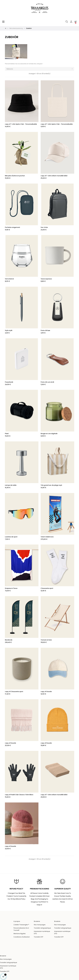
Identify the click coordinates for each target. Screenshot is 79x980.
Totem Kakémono (47, 537)
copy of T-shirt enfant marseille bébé (54, 176)
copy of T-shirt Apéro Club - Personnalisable (21, 124)
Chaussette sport (47, 588)
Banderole (9, 640)
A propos (17, 921)
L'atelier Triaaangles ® (21, 925)
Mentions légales (20, 934)
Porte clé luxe (45, 331)
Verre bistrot (9, 279)
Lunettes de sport (11, 537)
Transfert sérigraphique (42, 928)
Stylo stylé (9, 331)
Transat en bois (46, 640)
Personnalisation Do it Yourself (21, 929)
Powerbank (9, 382)
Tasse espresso (46, 279)
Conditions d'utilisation (22, 937)
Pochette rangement (12, 227)
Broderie (37, 921)
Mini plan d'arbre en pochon (15, 176)
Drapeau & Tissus (11, 588)
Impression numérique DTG (42, 933)
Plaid (7, 434)
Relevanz (40, 69)
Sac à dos (44, 227)
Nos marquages (40, 925)
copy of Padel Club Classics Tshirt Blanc (19, 795)
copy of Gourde (46, 692)
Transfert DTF (39, 937)
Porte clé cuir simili (47, 382)
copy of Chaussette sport (14, 692)
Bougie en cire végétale (49, 434)
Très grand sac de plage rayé (51, 485)
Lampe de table (11, 485)
